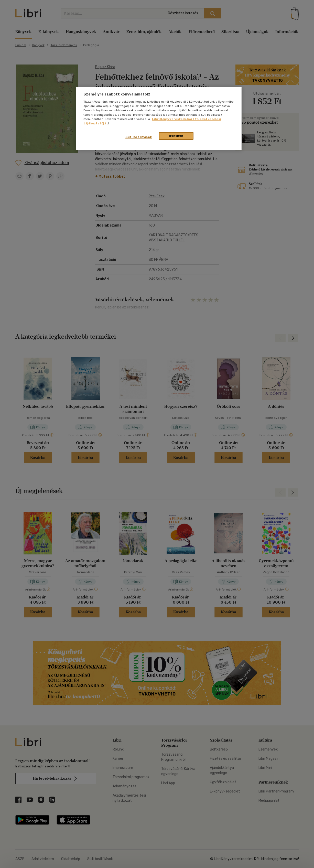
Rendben (176, 136)
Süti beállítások (139, 137)
